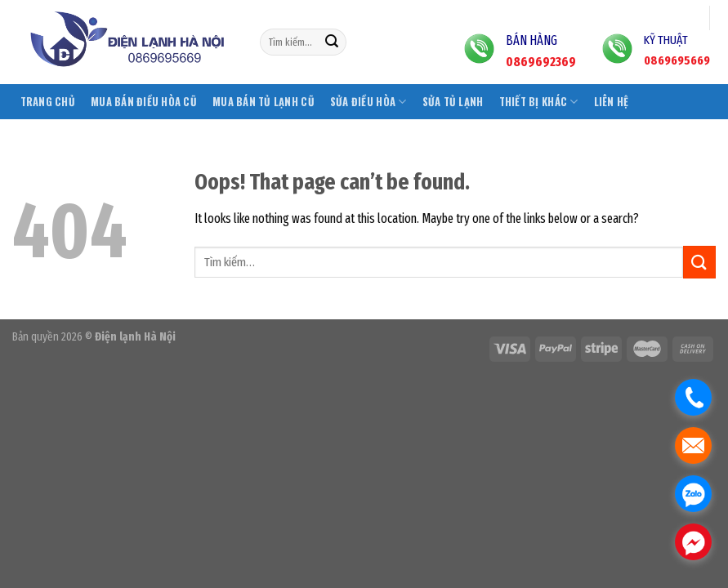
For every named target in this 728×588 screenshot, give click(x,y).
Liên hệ (612, 102)
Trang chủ (48, 102)
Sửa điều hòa (368, 102)
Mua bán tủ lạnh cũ (264, 102)
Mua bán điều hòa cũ (144, 102)
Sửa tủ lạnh (453, 102)
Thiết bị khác (539, 102)
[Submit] (332, 42)
